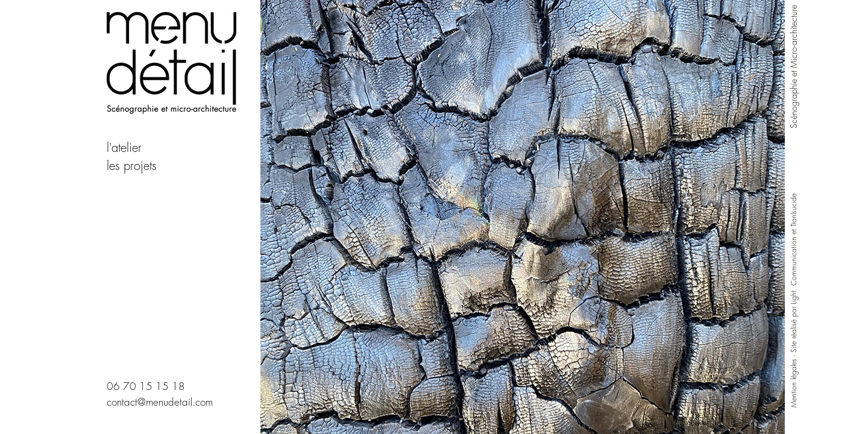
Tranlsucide (794, 210)
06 (113, 387)
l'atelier (124, 148)
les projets (134, 166)
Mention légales (794, 383)
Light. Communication (794, 271)
